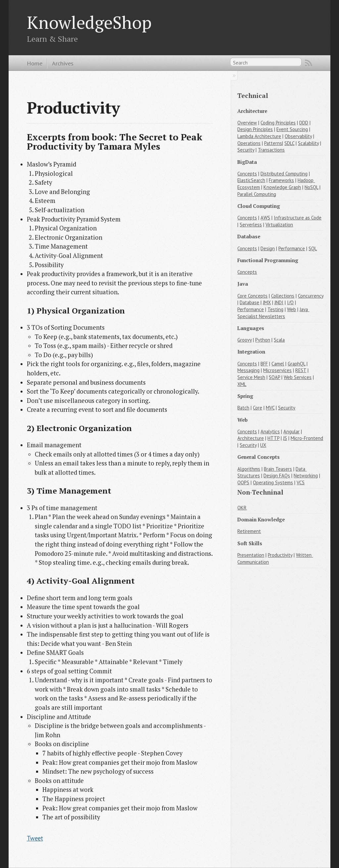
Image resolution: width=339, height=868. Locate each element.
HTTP (273, 438)
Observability (298, 136)
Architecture (251, 438)
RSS (309, 63)
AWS (265, 218)
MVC (270, 408)
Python (263, 340)
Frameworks (281, 180)
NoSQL (311, 187)
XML (242, 384)
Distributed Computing (284, 174)
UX (263, 445)
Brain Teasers (278, 469)
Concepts (247, 174)
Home (35, 63)
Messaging (248, 370)
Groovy (244, 340)
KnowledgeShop (89, 22)
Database (249, 302)
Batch (243, 408)
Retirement (249, 531)
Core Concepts (252, 296)
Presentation (251, 555)
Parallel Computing (257, 194)
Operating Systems (273, 482)
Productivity (280, 555)
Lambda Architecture (259, 136)
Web (291, 309)
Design (268, 248)
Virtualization (279, 225)
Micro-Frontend (307, 438)
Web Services (298, 377)
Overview (247, 123)
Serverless (251, 225)
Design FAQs (277, 476)
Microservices (277, 370)
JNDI (279, 302)
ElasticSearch (251, 180)
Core (258, 408)
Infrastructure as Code (298, 218)
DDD (304, 123)
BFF (264, 364)
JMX (267, 302)
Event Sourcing (292, 129)
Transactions (271, 150)
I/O (290, 302)
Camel (278, 364)
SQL (313, 248)
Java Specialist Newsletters (273, 313)
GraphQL (296, 364)
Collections (283, 296)
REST (301, 370)
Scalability (308, 143)
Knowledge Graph (282, 187)
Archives (63, 63)
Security (246, 150)
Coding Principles (278, 123)
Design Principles (255, 129)
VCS (301, 482)
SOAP (274, 377)
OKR (242, 508)
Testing (275, 309)
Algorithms (249, 469)
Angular (291, 432)
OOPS (243, 482)
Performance (292, 248)
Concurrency (311, 296)
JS (285, 438)
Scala (279, 340)
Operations (249, 143)
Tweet (35, 838)
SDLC (289, 143)
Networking (306, 476)
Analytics (270, 432)
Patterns (273, 143)
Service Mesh (251, 377)
